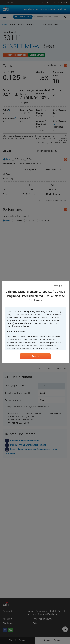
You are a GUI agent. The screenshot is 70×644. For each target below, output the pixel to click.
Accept (35, 356)
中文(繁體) (59, 286)
